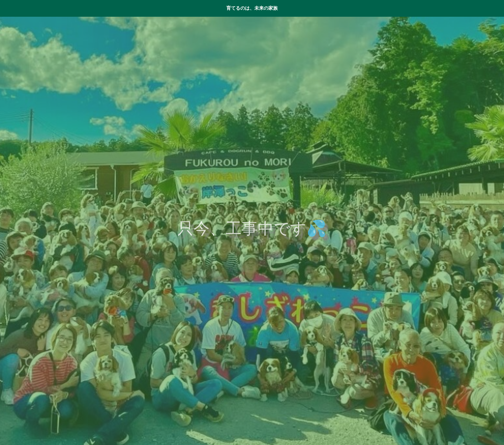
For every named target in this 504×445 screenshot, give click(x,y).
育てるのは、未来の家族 (252, 8)
